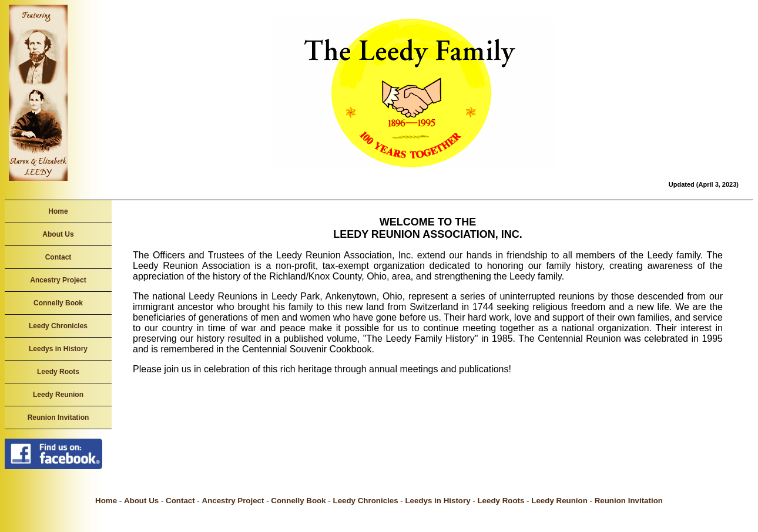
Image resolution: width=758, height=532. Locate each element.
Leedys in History (58, 349)
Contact (58, 257)
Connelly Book (58, 303)
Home (58, 211)
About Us (58, 234)
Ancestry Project (58, 280)
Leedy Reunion (58, 395)
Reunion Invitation (58, 417)
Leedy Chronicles (58, 326)
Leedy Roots (58, 372)
